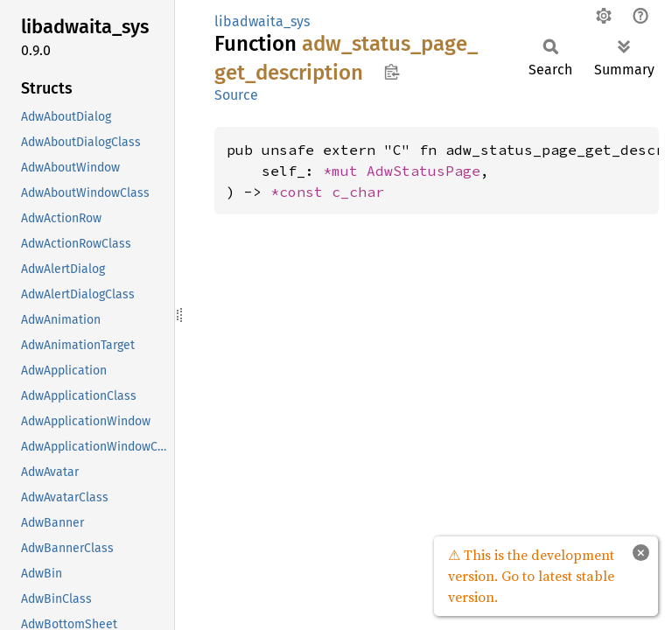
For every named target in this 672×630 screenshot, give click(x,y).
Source (236, 95)
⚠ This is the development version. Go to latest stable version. (531, 576)
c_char (358, 192)
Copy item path (392, 72)
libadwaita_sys (262, 21)
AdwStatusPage (423, 171)
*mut (345, 171)
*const (301, 192)
